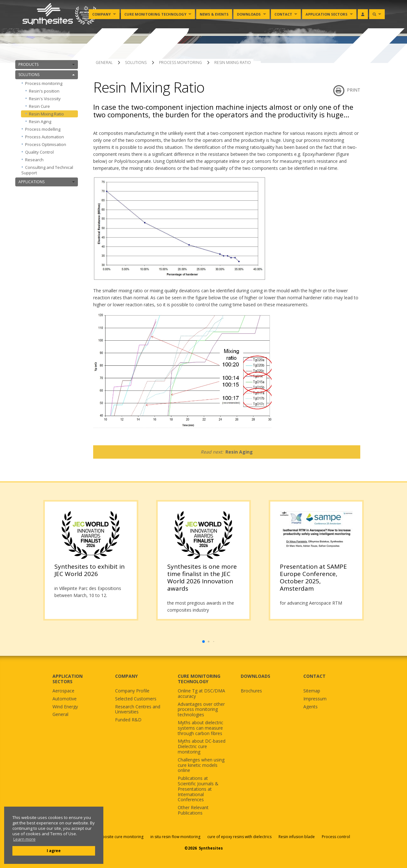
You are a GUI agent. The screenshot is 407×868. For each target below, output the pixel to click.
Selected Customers (136, 699)
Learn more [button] (24, 839)
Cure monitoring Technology (155, 14)
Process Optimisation (46, 144)
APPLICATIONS (47, 182)
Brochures (251, 691)
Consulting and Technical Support (47, 170)
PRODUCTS (47, 64)
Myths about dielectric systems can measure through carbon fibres (200, 728)
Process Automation (45, 137)
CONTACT (314, 676)
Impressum (315, 699)
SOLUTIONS (47, 75)
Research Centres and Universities (138, 710)
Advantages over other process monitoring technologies (201, 710)
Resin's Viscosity (45, 99)
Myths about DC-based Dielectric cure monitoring (202, 746)
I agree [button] (54, 851)
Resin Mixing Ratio (46, 114)
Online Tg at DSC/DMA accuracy (201, 694)
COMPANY (126, 676)
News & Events (214, 14)
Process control (336, 837)
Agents (310, 707)
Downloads (249, 14)
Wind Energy (65, 707)
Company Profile (132, 691)
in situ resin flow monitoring (175, 837)
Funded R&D (128, 720)
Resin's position (44, 91)
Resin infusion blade (297, 837)
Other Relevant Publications (193, 810)
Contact (283, 14)
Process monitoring (50, 83)
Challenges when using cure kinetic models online (201, 765)
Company (101, 14)
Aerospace (63, 691)
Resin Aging (40, 122)
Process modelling (43, 129)
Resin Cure (39, 106)
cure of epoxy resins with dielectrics (240, 837)
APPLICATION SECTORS (68, 679)
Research (34, 160)
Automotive (65, 699)
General (60, 715)
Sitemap (312, 691)
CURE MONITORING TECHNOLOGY (199, 679)
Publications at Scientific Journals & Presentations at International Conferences (198, 789)
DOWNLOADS (255, 676)
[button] (203, 642)
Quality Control (39, 152)
